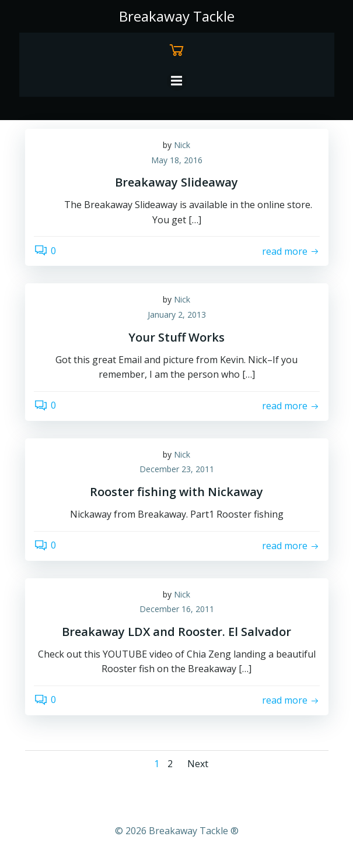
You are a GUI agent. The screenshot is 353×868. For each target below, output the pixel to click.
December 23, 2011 (177, 469)
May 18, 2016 (177, 160)
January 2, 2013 (177, 314)
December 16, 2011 (177, 609)
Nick (182, 145)
